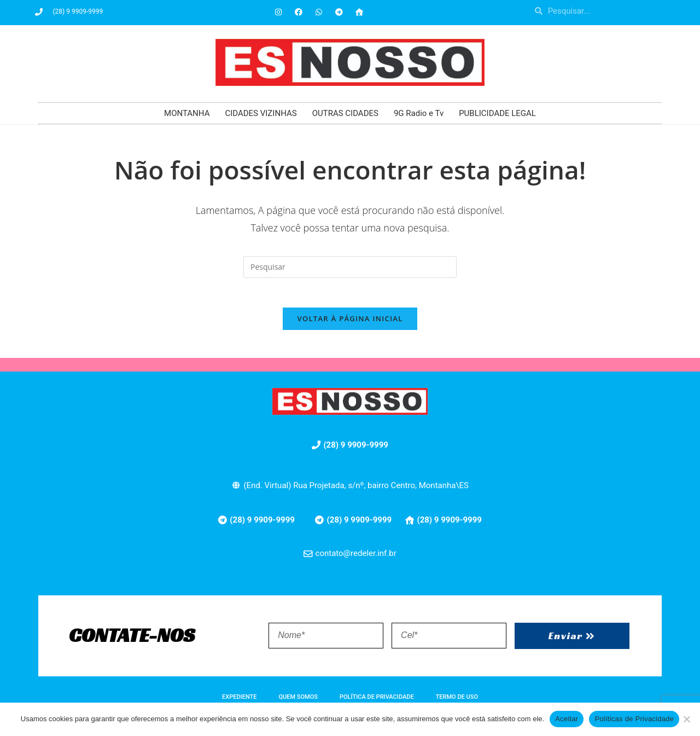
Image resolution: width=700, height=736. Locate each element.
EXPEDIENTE (239, 701)
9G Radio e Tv (419, 113)
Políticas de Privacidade (634, 719)
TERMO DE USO (457, 701)
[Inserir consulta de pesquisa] (350, 267)
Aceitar (567, 719)
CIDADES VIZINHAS (261, 113)
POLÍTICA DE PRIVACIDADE (377, 701)
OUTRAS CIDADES (345, 113)
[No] (686, 719)
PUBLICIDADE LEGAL (497, 113)
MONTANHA (187, 113)
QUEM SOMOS (298, 701)
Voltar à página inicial (350, 322)
